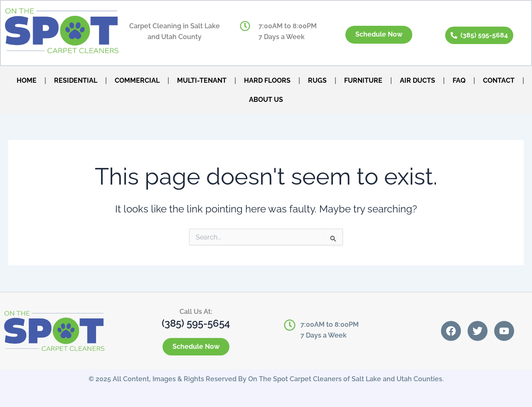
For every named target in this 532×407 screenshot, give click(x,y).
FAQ (459, 80)
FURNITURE (363, 80)
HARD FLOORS (267, 80)
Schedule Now (378, 35)
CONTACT (499, 80)
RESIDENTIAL (76, 80)
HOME (27, 80)
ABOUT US (266, 100)
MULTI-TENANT (202, 80)
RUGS (317, 80)
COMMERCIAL (137, 80)
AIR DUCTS (417, 80)
